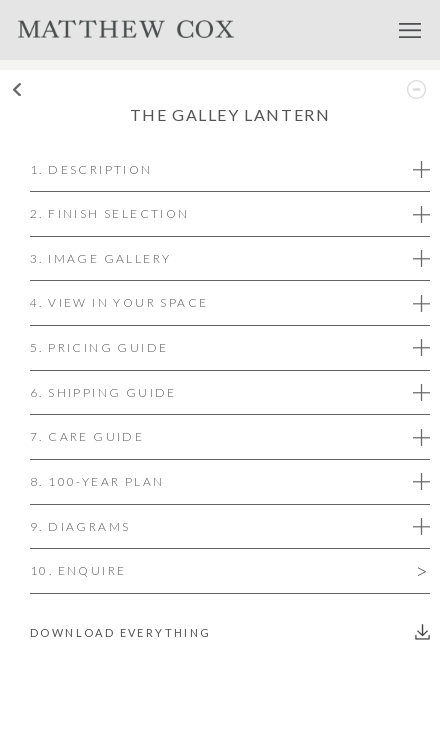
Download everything (121, 632)
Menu (410, 30)
